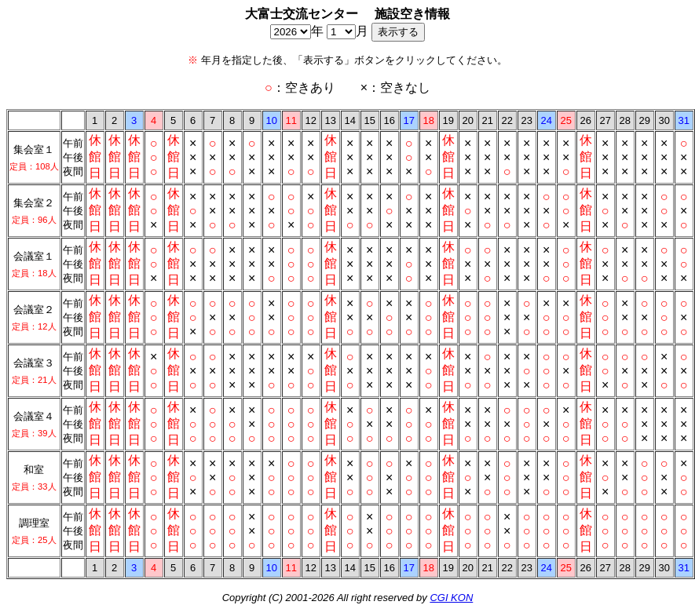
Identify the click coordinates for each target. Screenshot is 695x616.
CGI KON (451, 598)
